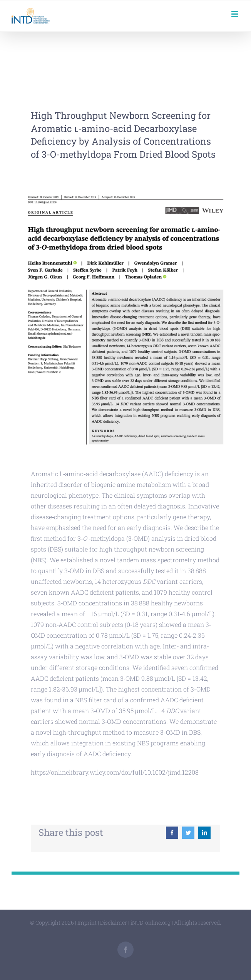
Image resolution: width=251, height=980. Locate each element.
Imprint (87, 922)
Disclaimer (114, 922)
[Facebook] (172, 833)
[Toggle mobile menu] (235, 14)
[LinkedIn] (204, 833)
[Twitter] (188, 833)
